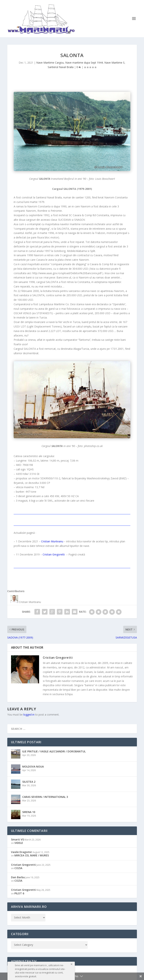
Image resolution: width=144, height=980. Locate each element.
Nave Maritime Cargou (50, 63)
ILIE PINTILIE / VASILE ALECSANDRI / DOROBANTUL (54, 751)
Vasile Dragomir (22, 852)
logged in (29, 715)
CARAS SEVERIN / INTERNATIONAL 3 (45, 797)
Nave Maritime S (114, 63)
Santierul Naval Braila (61, 67)
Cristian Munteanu (52, 541)
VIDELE (19, 843)
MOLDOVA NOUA (33, 767)
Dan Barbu (18, 877)
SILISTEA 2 (29, 782)
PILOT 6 (19, 893)
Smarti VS (17, 839)
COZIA (18, 868)
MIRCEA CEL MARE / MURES (32, 855)
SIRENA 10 (29, 812)
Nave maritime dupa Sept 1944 (84, 63)
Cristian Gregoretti (54, 554)
